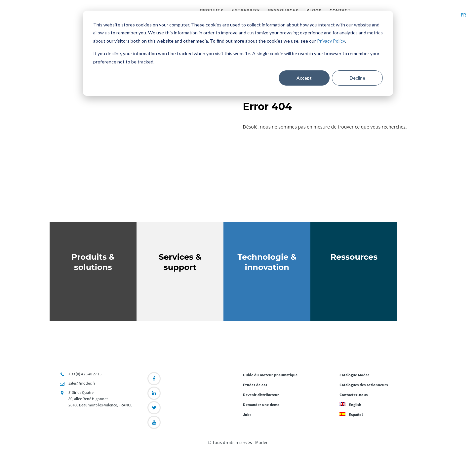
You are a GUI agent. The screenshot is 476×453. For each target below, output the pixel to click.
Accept (304, 78)
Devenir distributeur (261, 395)
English (350, 405)
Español (351, 415)
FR (463, 15)
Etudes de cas (255, 385)
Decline (357, 78)
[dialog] (238, 53)
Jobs (247, 415)
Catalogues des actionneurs (364, 385)
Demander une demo (261, 405)
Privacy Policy (331, 41)
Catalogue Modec (355, 376)
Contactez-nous (354, 395)
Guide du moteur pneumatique (270, 376)
